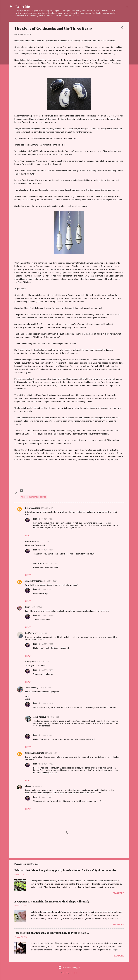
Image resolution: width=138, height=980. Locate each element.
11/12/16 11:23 (43, 541)
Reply (28, 536)
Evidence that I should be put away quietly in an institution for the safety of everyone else (65, 870)
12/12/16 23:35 (47, 616)
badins (75, 973)
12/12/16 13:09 (47, 764)
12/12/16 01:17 (43, 662)
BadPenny (30, 633)
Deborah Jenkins (33, 508)
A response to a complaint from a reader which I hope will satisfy (52, 902)
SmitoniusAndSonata (35, 753)
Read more (118, 893)
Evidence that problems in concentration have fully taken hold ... (52, 933)
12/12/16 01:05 (41, 633)
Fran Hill (37, 519)
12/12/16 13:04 (47, 589)
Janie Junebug (32, 688)
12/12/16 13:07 (47, 703)
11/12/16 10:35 (47, 508)
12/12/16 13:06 (47, 670)
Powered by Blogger (69, 968)
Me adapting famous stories (34, 497)
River (27, 607)
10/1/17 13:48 (47, 797)
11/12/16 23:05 (36, 607)
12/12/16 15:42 (53, 717)
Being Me (23, 6)
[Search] (127, 7)
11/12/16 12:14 (47, 519)
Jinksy (28, 786)
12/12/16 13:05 (47, 644)
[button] (122, 28)
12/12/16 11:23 (51, 753)
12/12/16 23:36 (47, 735)
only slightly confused (35, 581)
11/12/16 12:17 (51, 563)
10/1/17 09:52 (37, 786)
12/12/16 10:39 (45, 688)
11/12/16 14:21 (51, 581)
